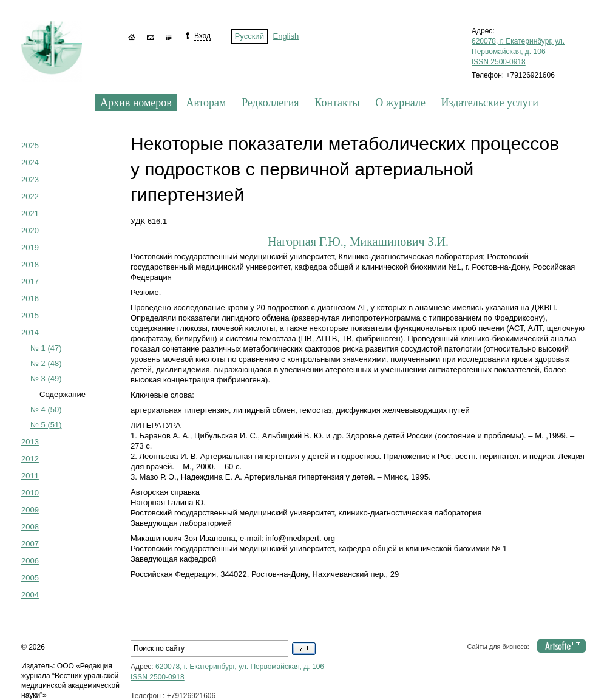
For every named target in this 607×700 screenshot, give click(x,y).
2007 (30, 544)
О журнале (400, 103)
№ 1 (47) (46, 348)
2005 (30, 578)
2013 (30, 442)
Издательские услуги (490, 103)
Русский (249, 36)
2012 (30, 459)
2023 (30, 179)
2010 (30, 493)
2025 (30, 145)
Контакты (337, 103)
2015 (30, 315)
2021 (30, 213)
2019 (30, 247)
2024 (30, 162)
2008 (30, 527)
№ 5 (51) (46, 425)
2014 (30, 332)
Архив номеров (136, 103)
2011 (30, 476)
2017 (30, 281)
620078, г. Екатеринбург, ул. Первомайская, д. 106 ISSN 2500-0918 (518, 52)
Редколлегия (270, 103)
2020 (30, 230)
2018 (30, 264)
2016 (30, 298)
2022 (30, 196)
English (286, 36)
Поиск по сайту (304, 649)
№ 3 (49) (46, 379)
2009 (30, 510)
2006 (30, 561)
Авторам (206, 103)
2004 (30, 595)
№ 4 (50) (46, 409)
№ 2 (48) (46, 363)
